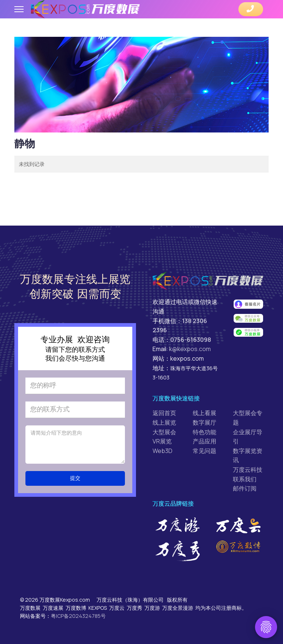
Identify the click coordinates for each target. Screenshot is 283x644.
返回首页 (164, 413)
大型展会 (164, 432)
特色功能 (205, 432)
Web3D (163, 451)
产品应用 (205, 441)
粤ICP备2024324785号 (78, 616)
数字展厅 (205, 422)
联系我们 (245, 479)
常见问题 (205, 451)
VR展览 (162, 441)
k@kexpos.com (190, 349)
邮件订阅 (245, 488)
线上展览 (164, 422)
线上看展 (205, 413)
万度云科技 (248, 470)
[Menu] (19, 9)
